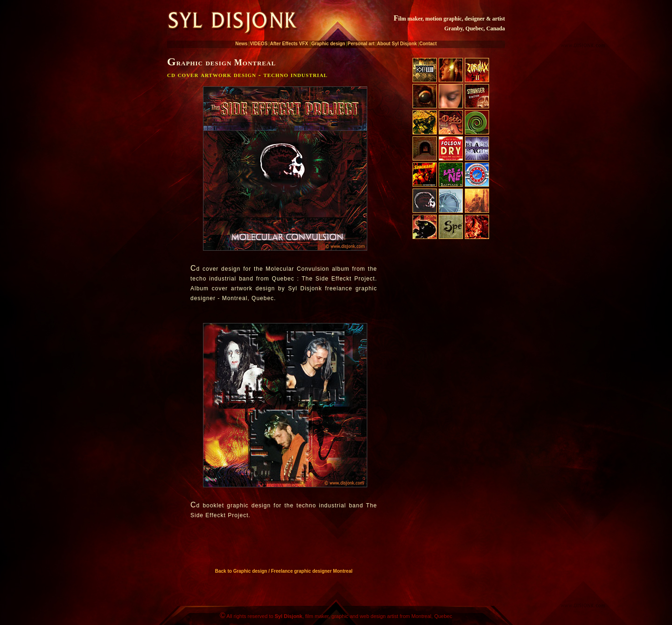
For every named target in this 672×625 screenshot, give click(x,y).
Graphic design (328, 44)
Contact (428, 44)
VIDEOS (259, 44)
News (241, 44)
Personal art (361, 44)
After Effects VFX (289, 44)
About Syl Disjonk (397, 44)
